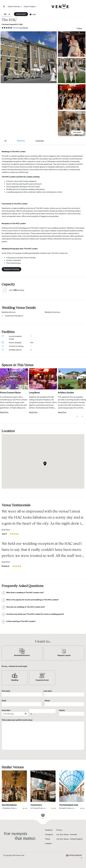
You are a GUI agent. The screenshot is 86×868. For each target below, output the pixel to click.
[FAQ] (25, 593)
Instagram (49, 834)
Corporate (40, 141)
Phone (64, 703)
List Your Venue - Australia (67, 834)
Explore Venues (14, 6)
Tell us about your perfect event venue (43, 734)
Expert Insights (30, 6)
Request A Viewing (11, 269)
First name (22, 693)
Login (33, 14)
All (5, 141)
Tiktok (47, 839)
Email (21, 703)
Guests (72, 713)
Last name (64, 693)
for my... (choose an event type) (14, 666)
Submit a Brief (21, 14)
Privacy (59, 830)
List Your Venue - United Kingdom (70, 839)
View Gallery (77, 132)
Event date (15, 713)
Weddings (21, 141)
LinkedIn (48, 843)
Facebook (49, 830)
